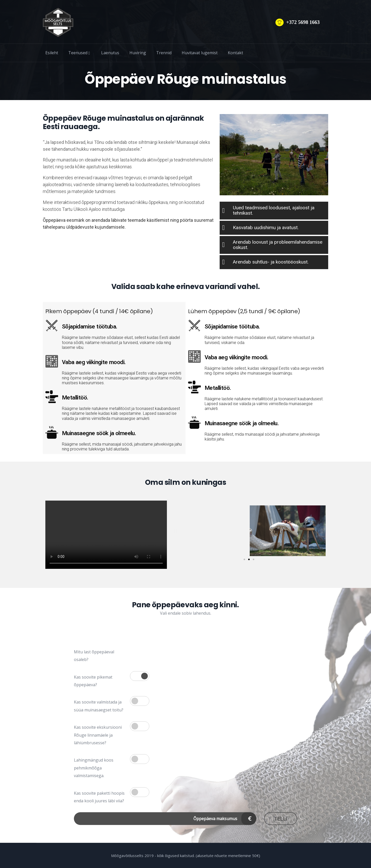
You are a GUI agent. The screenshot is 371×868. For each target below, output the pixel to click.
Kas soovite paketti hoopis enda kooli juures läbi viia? (99, 797)
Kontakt (235, 53)
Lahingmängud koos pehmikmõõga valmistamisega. (94, 768)
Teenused (80, 53)
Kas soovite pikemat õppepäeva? (93, 681)
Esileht (52, 53)
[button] (176, 531)
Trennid (164, 53)
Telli (281, 819)
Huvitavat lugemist (200, 53)
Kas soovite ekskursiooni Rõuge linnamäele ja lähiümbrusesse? (98, 735)
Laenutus (110, 53)
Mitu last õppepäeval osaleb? (94, 656)
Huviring (138, 53)
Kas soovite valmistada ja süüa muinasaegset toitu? (99, 706)
